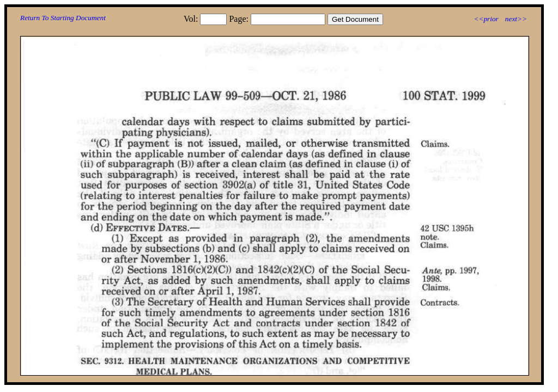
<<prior (486, 19)
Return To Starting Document (63, 18)
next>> (516, 19)
